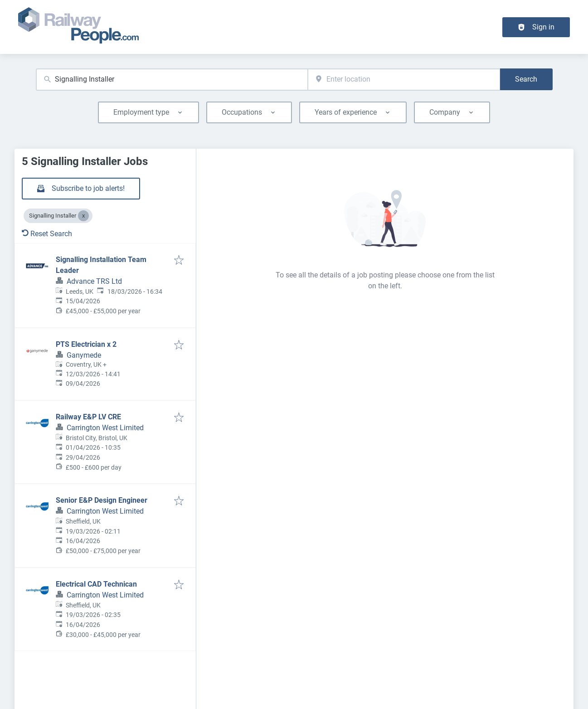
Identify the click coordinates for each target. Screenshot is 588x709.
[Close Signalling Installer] (83, 216)
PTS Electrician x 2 (86, 344)
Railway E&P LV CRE (88, 417)
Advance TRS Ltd (94, 281)
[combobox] (172, 80)
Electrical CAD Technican (96, 584)
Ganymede (84, 355)
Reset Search (47, 234)
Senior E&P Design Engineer (102, 500)
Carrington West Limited (105, 428)
